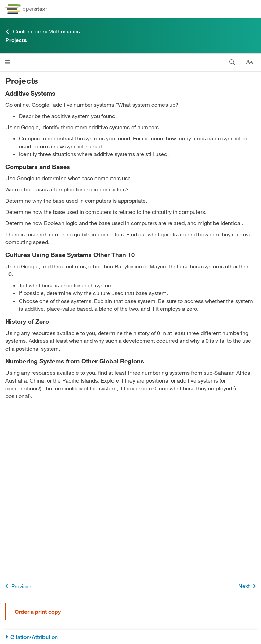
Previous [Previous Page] (18, 586)
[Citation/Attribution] (130, 637)
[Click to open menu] (8, 62)
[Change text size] (249, 62)
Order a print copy (38, 612)
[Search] (232, 62)
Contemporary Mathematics (43, 31)
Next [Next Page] (248, 586)
